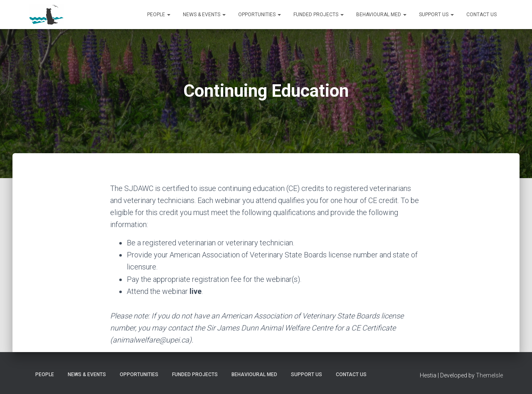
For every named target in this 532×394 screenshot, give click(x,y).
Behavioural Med (381, 15)
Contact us (482, 15)
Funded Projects (319, 15)
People (159, 15)
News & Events (204, 15)
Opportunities (260, 15)
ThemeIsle (489, 375)
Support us (436, 15)
